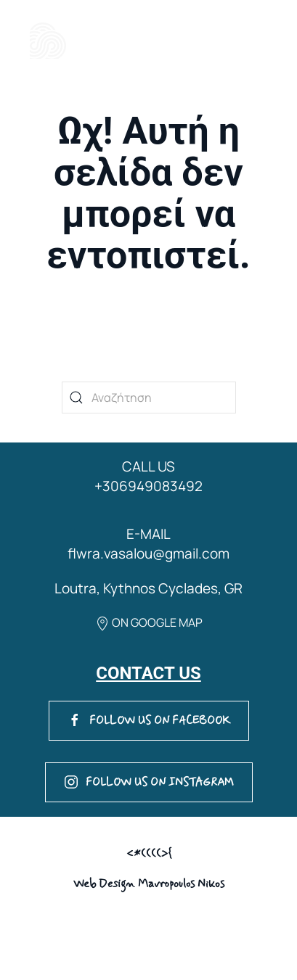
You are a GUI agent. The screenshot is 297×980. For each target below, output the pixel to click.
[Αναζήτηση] (149, 398)
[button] (239, 41)
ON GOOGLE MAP (149, 622)
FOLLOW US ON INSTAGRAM (149, 782)
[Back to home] (48, 41)
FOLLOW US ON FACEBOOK (149, 721)
